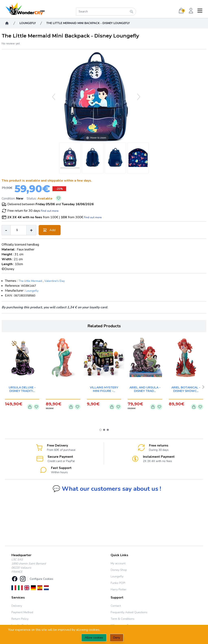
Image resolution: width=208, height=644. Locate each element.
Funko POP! (118, 583)
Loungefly (32, 291)
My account (118, 563)
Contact (116, 606)
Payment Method (22, 612)
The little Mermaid (30, 281)
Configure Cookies (41, 579)
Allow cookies (94, 638)
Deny (117, 638)
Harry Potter (119, 589)
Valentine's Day (54, 281)
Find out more (50, 211)
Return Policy (20, 619)
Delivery (17, 606)
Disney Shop (119, 570)
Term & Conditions (123, 619)
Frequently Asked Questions (129, 612)
